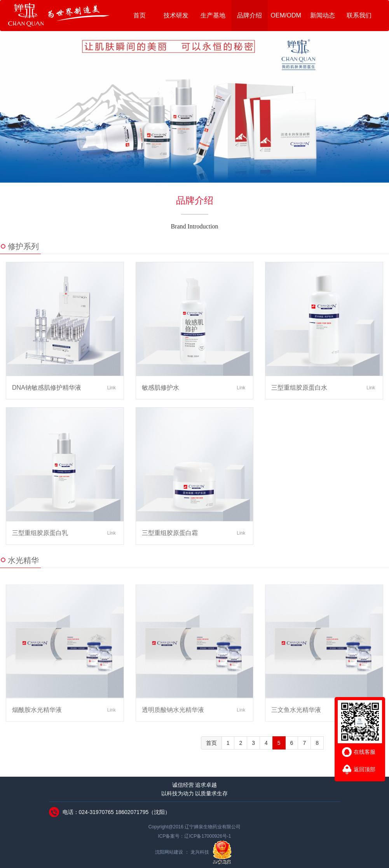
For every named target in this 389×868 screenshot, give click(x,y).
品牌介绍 (249, 15)
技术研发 (176, 15)
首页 (140, 15)
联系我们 (359, 15)
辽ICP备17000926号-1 (208, 836)
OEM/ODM (286, 15)
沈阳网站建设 (170, 852)
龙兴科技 (200, 852)
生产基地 (213, 15)
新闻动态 (323, 15)
